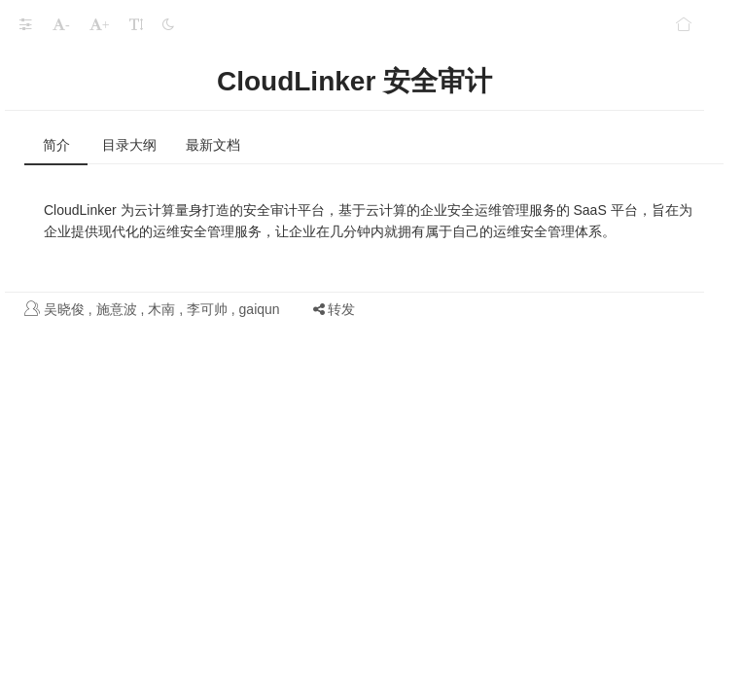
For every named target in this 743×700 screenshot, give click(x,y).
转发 (335, 309)
